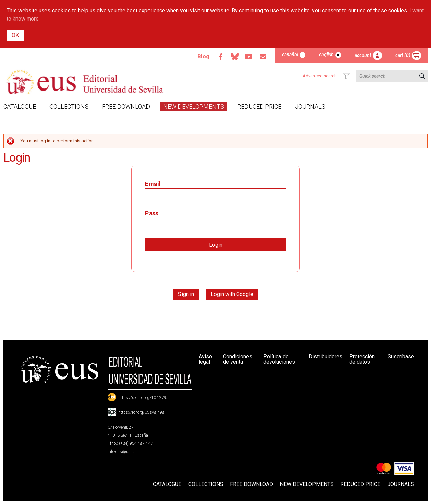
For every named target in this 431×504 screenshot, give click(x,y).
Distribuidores (326, 356)
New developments (194, 106)
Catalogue (20, 106)
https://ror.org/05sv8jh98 (141, 412)
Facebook (221, 57)
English (326, 55)
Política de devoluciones (279, 359)
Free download (126, 106)
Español (290, 55)
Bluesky (235, 57)
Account (363, 55)
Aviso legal (205, 359)
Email (263, 57)
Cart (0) (403, 55)
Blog (203, 56)
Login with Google (232, 294)
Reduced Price (259, 106)
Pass (152, 213)
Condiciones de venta (238, 359)
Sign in (186, 294)
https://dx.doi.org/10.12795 (143, 398)
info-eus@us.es (122, 452)
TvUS (249, 57)
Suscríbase (401, 356)
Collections (69, 106)
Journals (310, 106)
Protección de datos (362, 359)
